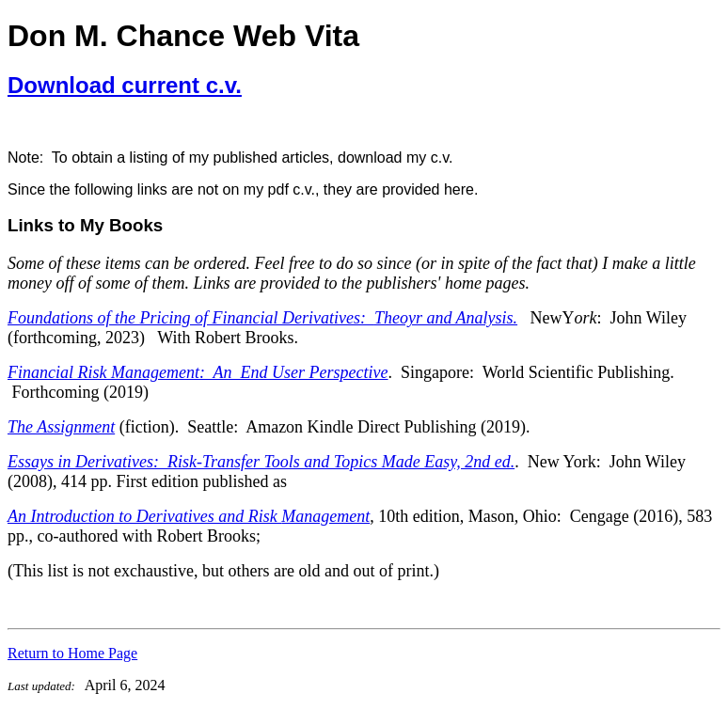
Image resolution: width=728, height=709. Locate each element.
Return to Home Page (72, 653)
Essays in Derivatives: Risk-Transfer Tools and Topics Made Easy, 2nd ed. (261, 462)
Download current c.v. (125, 85)
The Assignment (61, 427)
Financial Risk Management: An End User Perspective (198, 372)
